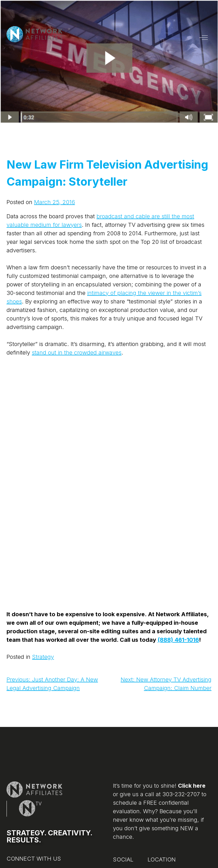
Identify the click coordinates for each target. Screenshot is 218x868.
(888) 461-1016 (178, 640)
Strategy (43, 657)
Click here (192, 786)
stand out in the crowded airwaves (77, 353)
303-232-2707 (181, 794)
